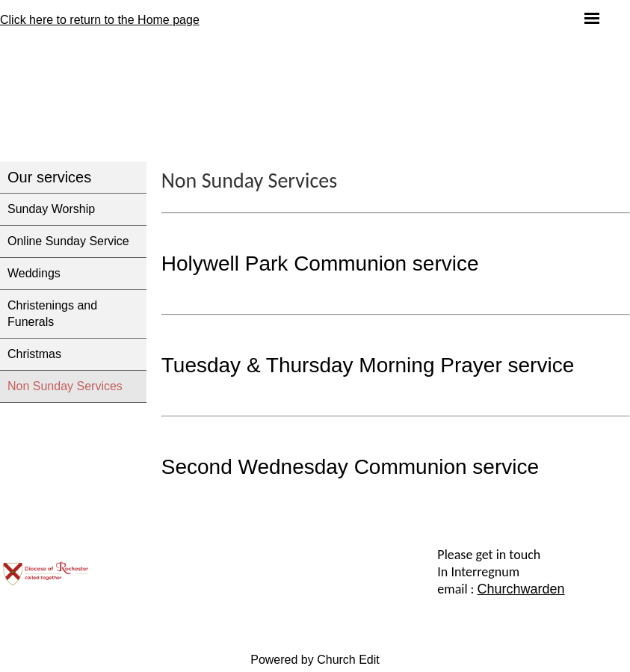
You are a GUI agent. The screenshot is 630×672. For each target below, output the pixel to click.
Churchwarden (521, 589)
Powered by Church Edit (315, 660)
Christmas (34, 354)
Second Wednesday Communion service (350, 467)
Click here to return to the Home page (100, 20)
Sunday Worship (51, 209)
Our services (49, 177)
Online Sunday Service (68, 241)
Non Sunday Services (65, 386)
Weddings (34, 273)
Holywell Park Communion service (320, 263)
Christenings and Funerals (52, 314)
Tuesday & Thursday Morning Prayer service (368, 365)
